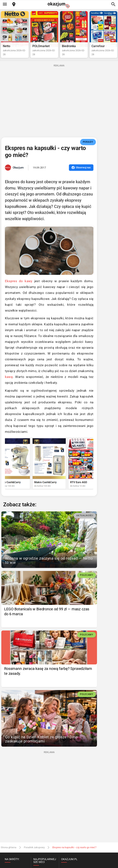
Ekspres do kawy (19, 281)
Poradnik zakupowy (34, 847)
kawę (9, 377)
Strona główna (9, 847)
